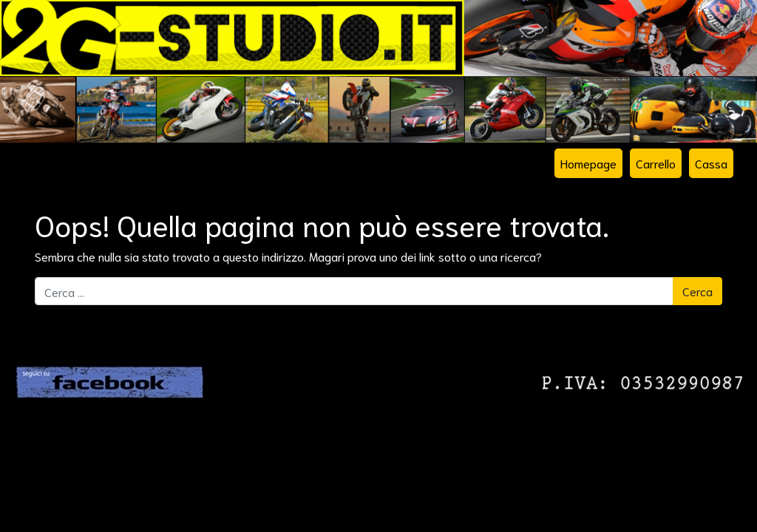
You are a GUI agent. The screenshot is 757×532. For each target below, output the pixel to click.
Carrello (656, 163)
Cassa (711, 163)
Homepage (588, 163)
